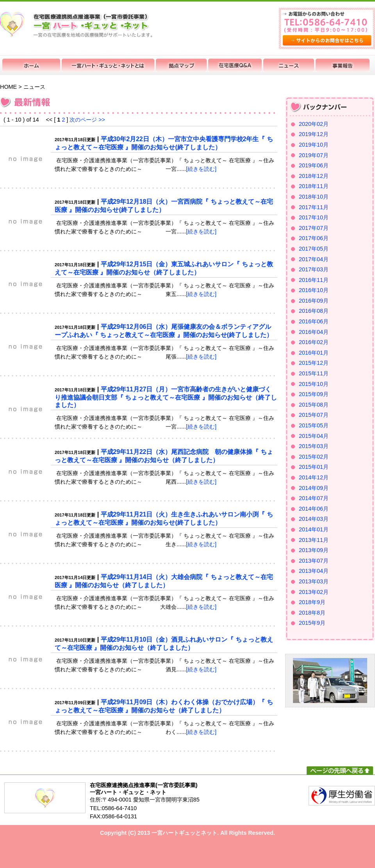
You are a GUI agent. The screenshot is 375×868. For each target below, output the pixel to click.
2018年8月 (312, 613)
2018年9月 (312, 602)
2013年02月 (314, 592)
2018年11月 (314, 186)
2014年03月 (314, 519)
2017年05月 (314, 249)
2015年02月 (314, 457)
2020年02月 (314, 124)
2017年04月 (314, 259)
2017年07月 (314, 228)
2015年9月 (312, 623)
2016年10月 (314, 290)
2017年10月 (314, 217)
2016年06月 (314, 321)
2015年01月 (314, 467)
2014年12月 (314, 477)
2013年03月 (314, 581)
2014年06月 (314, 509)
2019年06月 (314, 165)
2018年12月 (314, 176)
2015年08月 (314, 405)
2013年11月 (314, 540)
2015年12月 (314, 363)
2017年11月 (314, 207)
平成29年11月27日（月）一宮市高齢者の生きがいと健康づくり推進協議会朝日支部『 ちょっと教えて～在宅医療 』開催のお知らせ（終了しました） (166, 397)
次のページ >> (87, 120)
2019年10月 (314, 145)
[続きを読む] (201, 169)
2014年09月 (314, 488)
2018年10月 (314, 197)
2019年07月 (314, 155)
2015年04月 (314, 436)
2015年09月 (314, 394)
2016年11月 (314, 280)
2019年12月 (314, 134)
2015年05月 (314, 425)
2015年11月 (314, 373)
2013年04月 (314, 571)
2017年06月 (314, 238)
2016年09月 (314, 301)
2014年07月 (314, 498)
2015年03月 (314, 446)
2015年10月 (314, 384)
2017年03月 (314, 269)
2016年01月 (314, 353)
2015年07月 (314, 415)
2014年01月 (314, 529)
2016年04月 (314, 332)
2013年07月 (314, 561)
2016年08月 (314, 311)
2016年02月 (314, 342)
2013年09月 (314, 550)
